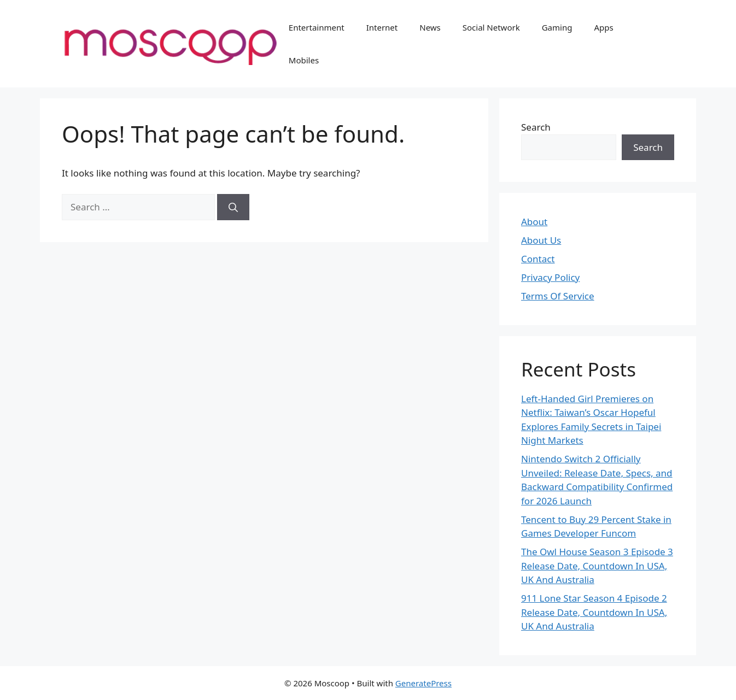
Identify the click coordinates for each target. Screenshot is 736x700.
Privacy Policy (550, 277)
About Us (541, 240)
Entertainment (317, 27)
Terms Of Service (558, 296)
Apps (603, 27)
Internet (382, 27)
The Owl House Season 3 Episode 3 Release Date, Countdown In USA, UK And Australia (597, 566)
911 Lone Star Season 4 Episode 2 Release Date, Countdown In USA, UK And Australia (594, 612)
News (430, 27)
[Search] (233, 207)
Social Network (491, 27)
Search (536, 127)
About (534, 222)
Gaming (557, 27)
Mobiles (304, 60)
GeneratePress (424, 683)
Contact (538, 259)
